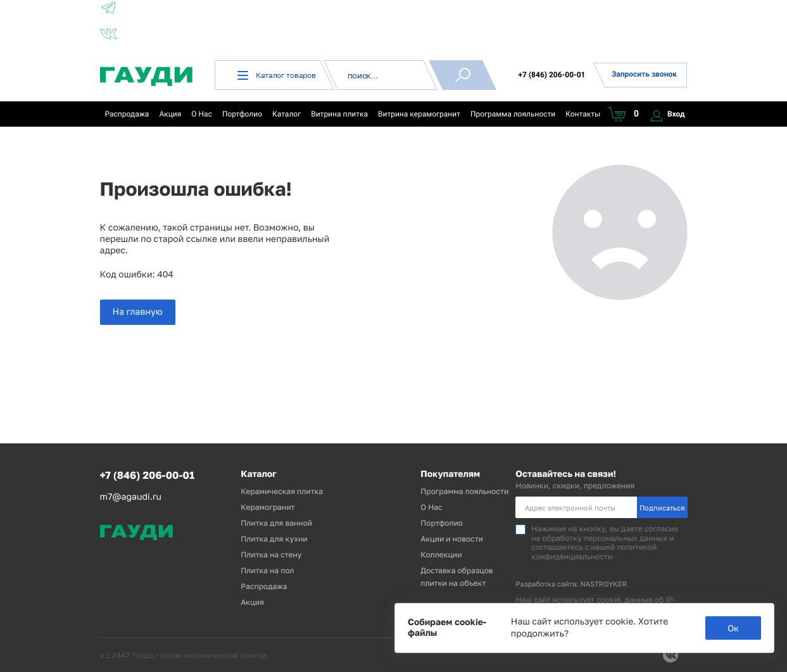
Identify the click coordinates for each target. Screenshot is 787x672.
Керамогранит (268, 507)
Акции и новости (452, 539)
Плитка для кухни (274, 539)
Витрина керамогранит (419, 114)
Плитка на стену (271, 555)
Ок (733, 628)
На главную (138, 312)
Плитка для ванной (276, 523)
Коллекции (441, 555)
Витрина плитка (339, 114)
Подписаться (662, 508)
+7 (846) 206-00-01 (551, 75)
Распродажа (127, 114)
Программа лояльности (513, 114)
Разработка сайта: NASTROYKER (571, 584)
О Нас (202, 114)
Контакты (583, 114)
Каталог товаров (277, 75)
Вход (668, 114)
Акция (170, 114)
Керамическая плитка (282, 491)
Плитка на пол (267, 570)
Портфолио (242, 114)
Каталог (286, 114)
